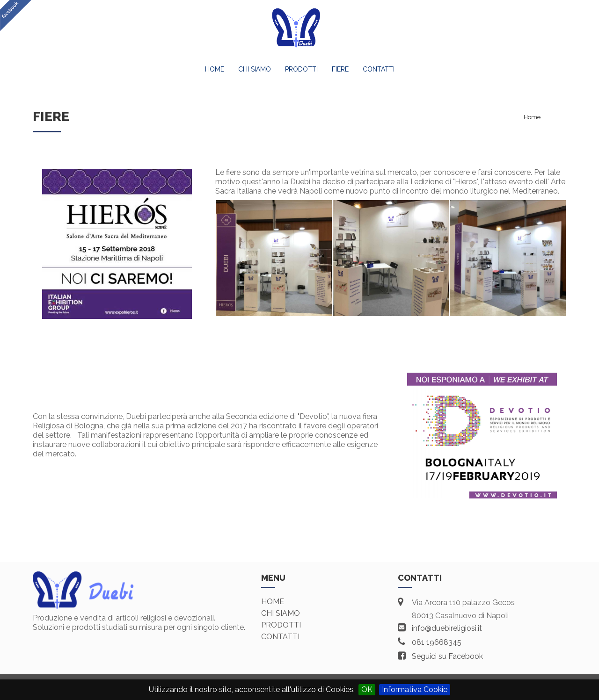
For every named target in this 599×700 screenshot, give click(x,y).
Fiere (340, 69)
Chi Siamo (255, 69)
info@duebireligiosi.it (447, 628)
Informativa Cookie (415, 689)
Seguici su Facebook (447, 656)
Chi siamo (281, 613)
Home (215, 69)
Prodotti (301, 69)
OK (367, 689)
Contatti (379, 69)
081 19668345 (437, 642)
